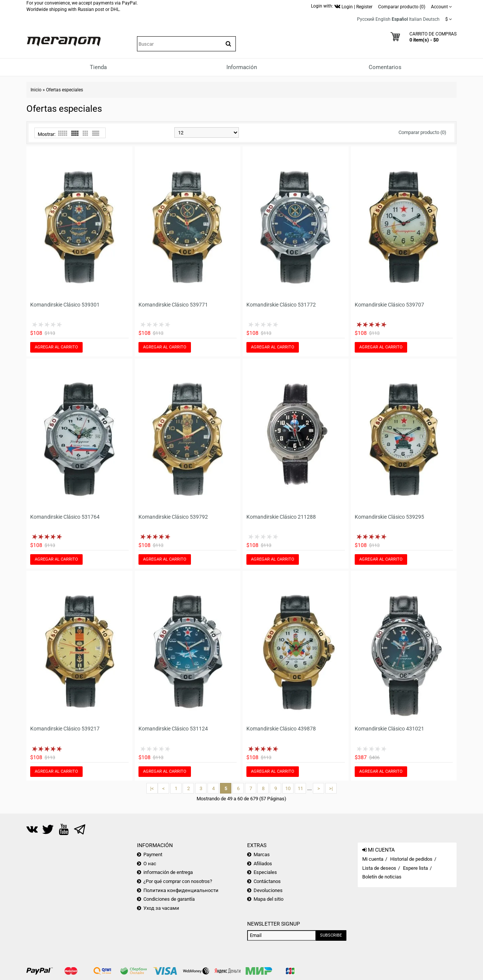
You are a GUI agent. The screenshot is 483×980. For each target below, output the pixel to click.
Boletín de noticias (382, 877)
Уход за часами (161, 908)
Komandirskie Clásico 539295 (389, 517)
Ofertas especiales (65, 90)
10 (288, 788)
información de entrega (168, 872)
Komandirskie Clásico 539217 (65, 729)
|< (152, 788)
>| (331, 788)
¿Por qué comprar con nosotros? (178, 881)
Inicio (36, 90)
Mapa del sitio (268, 899)
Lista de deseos (379, 868)
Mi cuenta (373, 859)
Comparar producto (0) (422, 132)
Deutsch (431, 19)
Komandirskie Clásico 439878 (281, 729)
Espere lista (415, 868)
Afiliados (263, 864)
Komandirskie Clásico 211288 (281, 517)
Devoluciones (268, 890)
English (383, 19)
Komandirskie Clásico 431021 (389, 729)
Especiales (265, 872)
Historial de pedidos (411, 859)
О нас (150, 864)
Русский (366, 19)
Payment (153, 854)
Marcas (262, 854)
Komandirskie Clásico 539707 (389, 305)
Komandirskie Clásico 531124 (173, 729)
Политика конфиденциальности (181, 890)
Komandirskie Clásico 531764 (65, 517)
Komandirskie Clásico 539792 (173, 517)
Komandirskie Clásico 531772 (281, 305)
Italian (415, 19)
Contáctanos (267, 881)
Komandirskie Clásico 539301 (65, 305)
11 (300, 788)
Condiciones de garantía (169, 899)
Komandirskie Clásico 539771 (173, 305)
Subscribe (331, 935)
